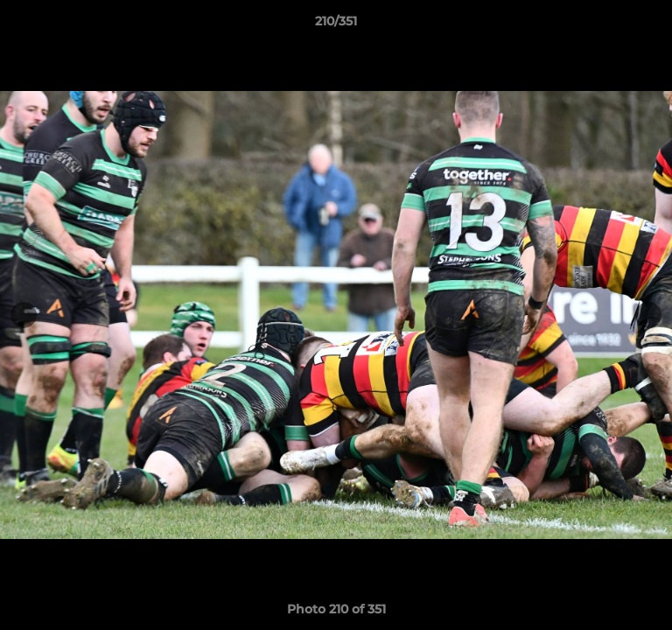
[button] (651, 25)
